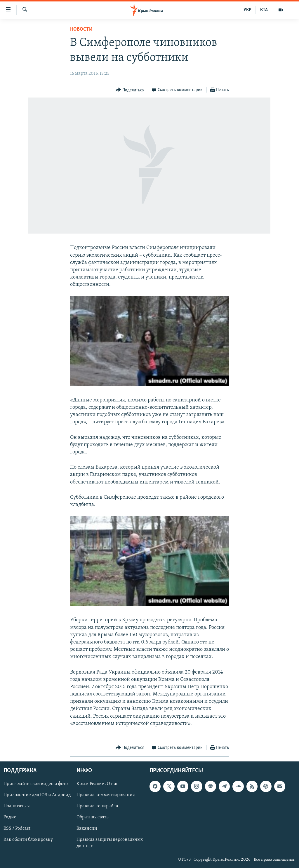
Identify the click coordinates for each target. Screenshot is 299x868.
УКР (247, 10)
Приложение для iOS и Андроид (37, 795)
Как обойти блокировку (28, 840)
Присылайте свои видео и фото (36, 784)
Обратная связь (92, 817)
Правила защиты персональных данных (110, 843)
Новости (81, 29)
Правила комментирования (106, 795)
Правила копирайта (97, 806)
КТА (264, 10)
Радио (10, 817)
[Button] (130, 90)
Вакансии (87, 829)
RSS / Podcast (17, 829)
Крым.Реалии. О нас (97, 784)
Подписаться (17, 806)
